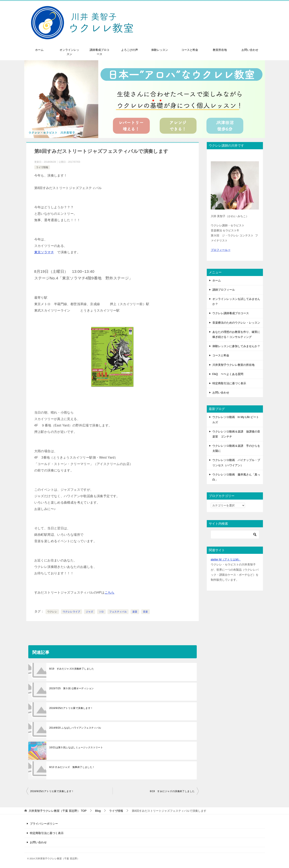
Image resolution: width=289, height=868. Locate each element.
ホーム (39, 50)
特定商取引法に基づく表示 (229, 383)
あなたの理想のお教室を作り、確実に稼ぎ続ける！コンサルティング (236, 334)
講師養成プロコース (99, 52)
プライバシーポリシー (44, 824)
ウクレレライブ (71, 612)
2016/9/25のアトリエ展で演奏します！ (71, 708)
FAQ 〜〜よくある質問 (228, 374)
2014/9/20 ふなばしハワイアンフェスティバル (75, 728)
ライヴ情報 (42, 167)
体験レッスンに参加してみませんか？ (236, 346)
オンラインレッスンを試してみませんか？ (236, 301)
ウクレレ (52, 612)
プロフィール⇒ (221, 250)
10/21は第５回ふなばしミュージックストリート (76, 747)
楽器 (135, 612)
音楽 (146, 612)
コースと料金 (190, 50)
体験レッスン (160, 50)
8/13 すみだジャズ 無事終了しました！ (72, 767)
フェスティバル (118, 612)
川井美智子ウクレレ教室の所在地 (233, 365)
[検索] (235, 535)
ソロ (101, 612)
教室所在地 (220, 50)
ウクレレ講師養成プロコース (231, 313)
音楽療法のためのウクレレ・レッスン (236, 323)
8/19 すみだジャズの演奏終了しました (72, 669)
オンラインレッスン (69, 52)
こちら (110, 592)
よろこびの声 (130, 50)
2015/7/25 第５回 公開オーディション (72, 688)
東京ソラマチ (44, 252)
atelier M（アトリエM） (226, 559)
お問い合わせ (250, 50)
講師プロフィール (224, 290)
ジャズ (90, 612)
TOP (58, 811)
